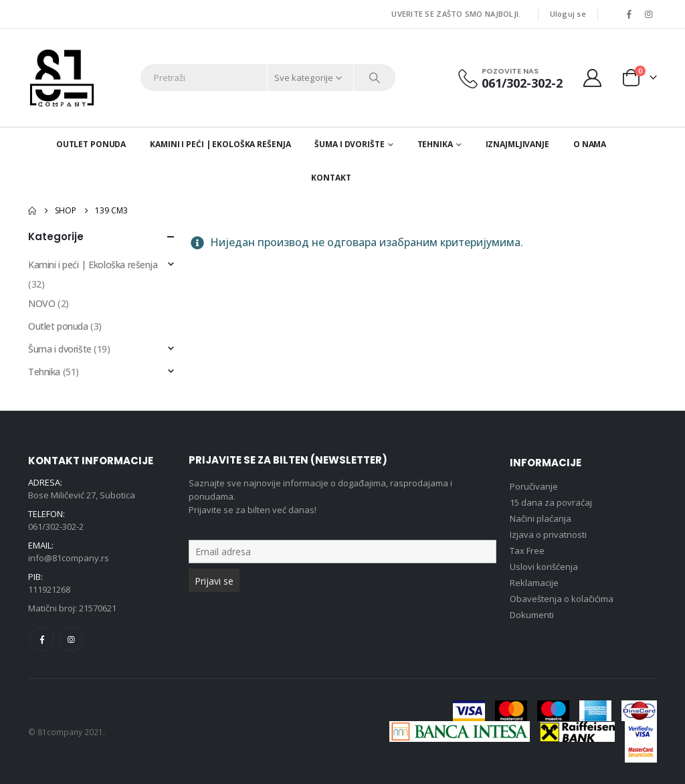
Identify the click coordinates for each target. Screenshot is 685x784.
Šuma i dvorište (349, 144)
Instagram (71, 639)
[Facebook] (629, 14)
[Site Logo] (62, 78)
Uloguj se (568, 14)
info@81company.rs (69, 558)
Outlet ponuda (91, 144)
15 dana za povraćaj (551, 502)
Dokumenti (532, 615)
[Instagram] (648, 14)
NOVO (41, 303)
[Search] (375, 78)
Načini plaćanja (541, 518)
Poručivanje (534, 486)
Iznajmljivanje (517, 144)
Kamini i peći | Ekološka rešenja (220, 144)
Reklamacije (534, 583)
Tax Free (527, 551)
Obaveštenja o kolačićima (562, 599)
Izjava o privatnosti (548, 534)
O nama (590, 144)
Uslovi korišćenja (544, 567)
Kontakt (331, 178)
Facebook (42, 639)
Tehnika (435, 144)
